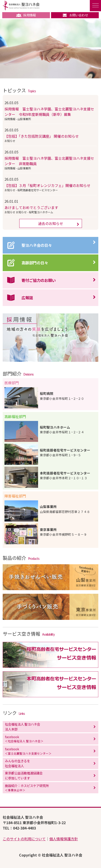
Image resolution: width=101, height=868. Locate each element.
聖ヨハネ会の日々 (37, 245)
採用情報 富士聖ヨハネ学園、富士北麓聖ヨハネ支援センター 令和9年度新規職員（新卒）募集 (49, 112)
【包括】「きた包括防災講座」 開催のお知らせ (42, 136)
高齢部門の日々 (35, 263)
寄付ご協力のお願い (39, 280)
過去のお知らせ (51, 223)
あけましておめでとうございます (31, 207)
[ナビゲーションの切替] (95, 6)
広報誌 (27, 298)
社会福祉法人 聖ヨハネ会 (21, 6)
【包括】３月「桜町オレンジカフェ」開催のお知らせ (47, 185)
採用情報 (26, 15)
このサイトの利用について (24, 839)
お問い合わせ (75, 15)
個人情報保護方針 (64, 839)
